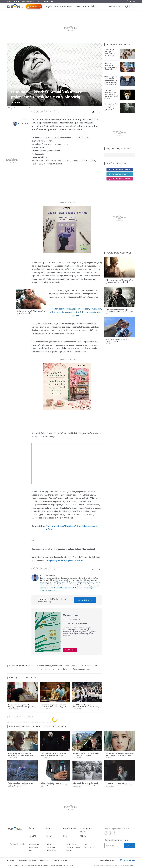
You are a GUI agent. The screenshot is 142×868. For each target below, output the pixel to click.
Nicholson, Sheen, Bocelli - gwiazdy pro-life (117, 340)
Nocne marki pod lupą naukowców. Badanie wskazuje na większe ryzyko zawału (118, 785)
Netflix (80, 560)
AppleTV (70, 560)
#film (40, 669)
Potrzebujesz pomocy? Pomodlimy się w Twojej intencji (110, 53)
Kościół (32, 836)
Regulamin (17, 866)
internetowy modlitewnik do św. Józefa (62, 588)
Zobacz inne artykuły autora (48, 591)
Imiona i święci (52, 850)
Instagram (134, 1)
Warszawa (112, 6)
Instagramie (92, 588)
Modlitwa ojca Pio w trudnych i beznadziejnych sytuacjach (111, 107)
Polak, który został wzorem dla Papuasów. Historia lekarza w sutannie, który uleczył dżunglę (22, 755)
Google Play (52, 560)
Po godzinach (16, 102)
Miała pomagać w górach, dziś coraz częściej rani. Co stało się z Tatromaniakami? (86, 755)
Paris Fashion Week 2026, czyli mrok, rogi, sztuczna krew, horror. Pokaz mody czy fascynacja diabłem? (54, 755)
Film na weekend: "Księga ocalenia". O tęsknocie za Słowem (120, 311)
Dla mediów (45, 866)
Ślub (30, 850)
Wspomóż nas (85, 600)
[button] (127, 6)
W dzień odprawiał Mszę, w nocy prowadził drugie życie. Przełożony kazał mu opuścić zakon (111, 82)
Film (19, 315)
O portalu (10, 866)
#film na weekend (89, 666)
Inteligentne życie (86, 830)
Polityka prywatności (28, 866)
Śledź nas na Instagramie (119, 179)
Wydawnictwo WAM (28, 860)
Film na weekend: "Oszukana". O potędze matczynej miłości (72, 528)
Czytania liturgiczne (72, 844)
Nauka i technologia (15, 787)
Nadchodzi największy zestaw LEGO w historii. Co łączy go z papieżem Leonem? (53, 707)
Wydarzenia (52, 6)
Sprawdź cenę (70, 650)
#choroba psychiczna (82, 669)
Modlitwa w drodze (28, 1)
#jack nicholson (72, 666)
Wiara (77, 6)
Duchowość (51, 844)
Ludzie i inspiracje (14, 709)
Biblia (9, 1)
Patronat (72, 866)
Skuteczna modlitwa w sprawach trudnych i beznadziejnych (111, 66)
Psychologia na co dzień (73, 847)
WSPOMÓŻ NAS (127, 860)
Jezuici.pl (11, 860)
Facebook (127, 1)
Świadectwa (51, 847)
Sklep (53, 1)
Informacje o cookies (62, 866)
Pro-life (108, 343)
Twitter (131, 1)
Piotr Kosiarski (23, 123)
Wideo (86, 6)
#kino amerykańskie (61, 669)
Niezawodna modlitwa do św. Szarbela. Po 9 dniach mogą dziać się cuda (111, 94)
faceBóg (45, 1)
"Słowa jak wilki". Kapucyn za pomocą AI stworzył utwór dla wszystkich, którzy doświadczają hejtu (120, 755)
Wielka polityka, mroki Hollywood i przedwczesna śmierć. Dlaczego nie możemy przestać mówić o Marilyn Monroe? (86, 786)
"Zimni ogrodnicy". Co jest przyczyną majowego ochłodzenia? (21, 784)
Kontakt (38, 866)
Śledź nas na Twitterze (119, 174)
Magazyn (16, 1)
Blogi (38, 1)
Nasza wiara (71, 615)
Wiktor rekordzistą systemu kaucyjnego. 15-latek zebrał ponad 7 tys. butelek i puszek (54, 785)
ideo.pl (133, 866)
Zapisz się (129, 846)
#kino (47, 669)
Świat (42, 787)
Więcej (94, 6)
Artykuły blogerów (35, 847)
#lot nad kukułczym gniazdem (50, 666)
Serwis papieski (34, 844)
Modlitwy (69, 850)
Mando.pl (44, 860)
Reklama (52, 866)
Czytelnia (51, 836)
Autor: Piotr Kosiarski (48, 575)
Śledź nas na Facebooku (119, 170)
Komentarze (66, 6)
